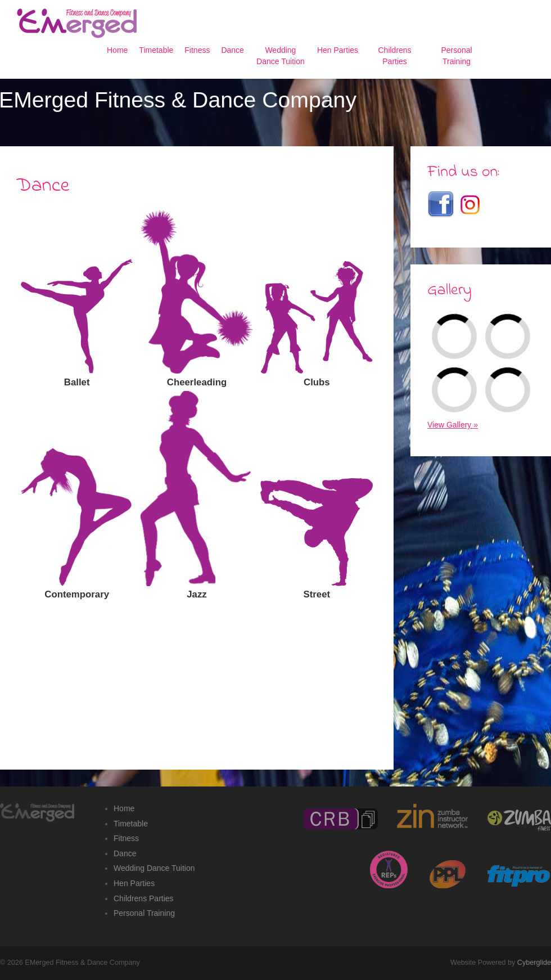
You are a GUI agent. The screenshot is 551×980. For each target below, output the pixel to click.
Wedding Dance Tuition (154, 868)
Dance (125, 853)
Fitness (126, 838)
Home (124, 808)
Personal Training (144, 913)
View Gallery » (453, 425)
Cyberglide (534, 963)
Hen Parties (134, 883)
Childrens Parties (144, 898)
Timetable (131, 824)
